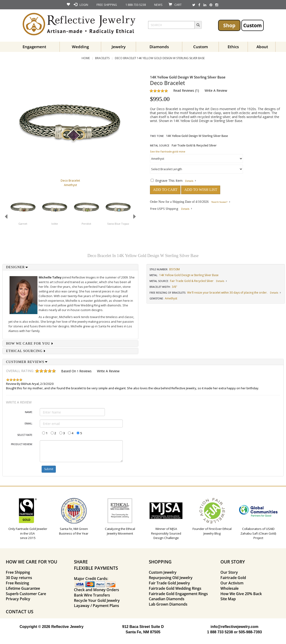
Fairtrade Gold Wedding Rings (175, 588)
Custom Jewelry (163, 572)
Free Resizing (17, 583)
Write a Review (216, 90)
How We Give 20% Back (241, 594)
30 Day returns (19, 578)
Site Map (228, 599)
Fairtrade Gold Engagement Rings (178, 594)
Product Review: (22, 444)
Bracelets (102, 58)
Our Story (229, 572)
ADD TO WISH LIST (201, 190)
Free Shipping (18, 572)
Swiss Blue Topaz (118, 224)
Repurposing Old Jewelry (171, 578)
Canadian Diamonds (167, 599)
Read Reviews (184, 90)
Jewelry (119, 47)
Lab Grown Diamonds (168, 604)
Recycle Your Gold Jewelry (97, 600)
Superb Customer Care (26, 594)
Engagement (34, 47)
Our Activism (232, 583)
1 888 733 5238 (220, 632)
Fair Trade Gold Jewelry (169, 583)
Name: (29, 412)
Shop (229, 25)
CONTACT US (20, 612)
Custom (253, 25)
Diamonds (159, 47)
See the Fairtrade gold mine (168, 151)
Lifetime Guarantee (23, 588)
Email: (29, 424)
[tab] (70, 267)
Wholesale (229, 588)
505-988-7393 (250, 632)
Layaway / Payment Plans (96, 606)
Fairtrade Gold (233, 578)
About (262, 47)
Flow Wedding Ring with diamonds (97, 305)
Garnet (23, 224)
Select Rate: (25, 435)
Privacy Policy (18, 599)
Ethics (233, 47)
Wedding (80, 47)
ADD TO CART (165, 190)
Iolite (55, 224)
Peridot (86, 224)
